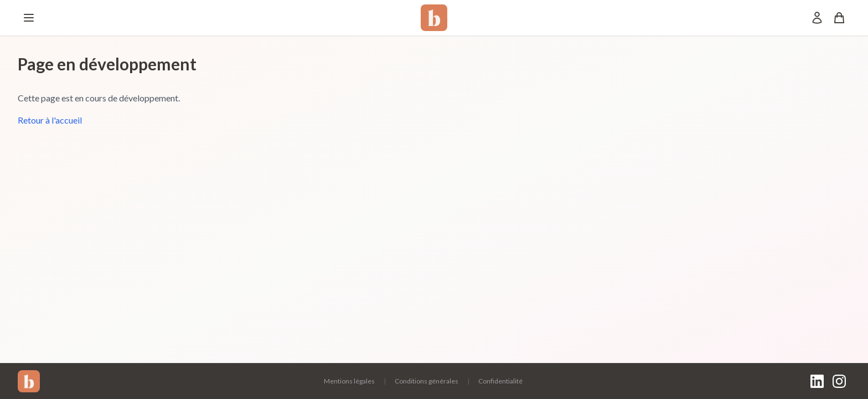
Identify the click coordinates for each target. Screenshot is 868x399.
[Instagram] (839, 381)
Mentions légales (349, 381)
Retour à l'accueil (50, 120)
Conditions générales (427, 381)
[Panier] (839, 18)
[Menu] (29, 18)
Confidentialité (500, 381)
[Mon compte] (817, 18)
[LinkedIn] (817, 381)
